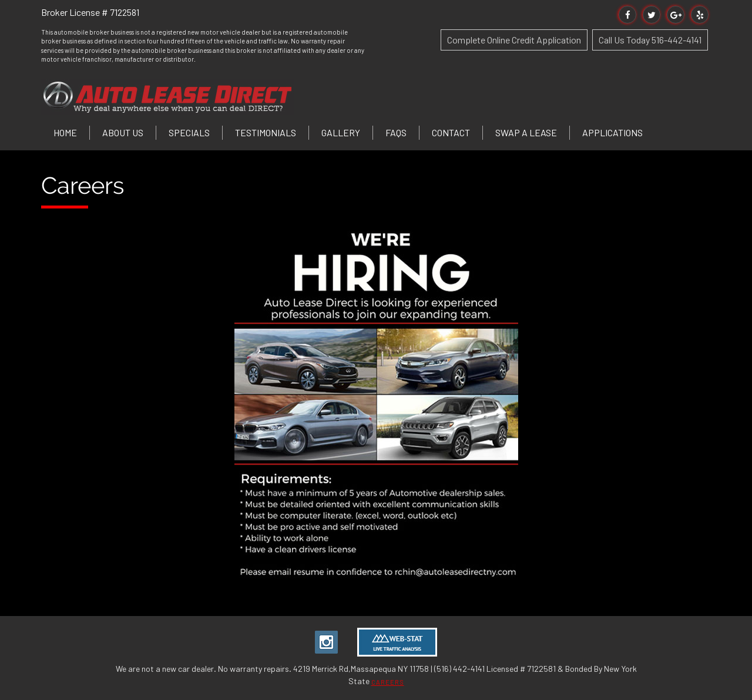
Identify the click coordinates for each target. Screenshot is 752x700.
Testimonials (266, 132)
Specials (189, 132)
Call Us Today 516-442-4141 (650, 40)
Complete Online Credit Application (514, 40)
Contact (451, 132)
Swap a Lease (526, 132)
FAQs (396, 132)
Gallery (341, 132)
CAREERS (388, 682)
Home (65, 132)
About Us (123, 132)
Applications (612, 132)
